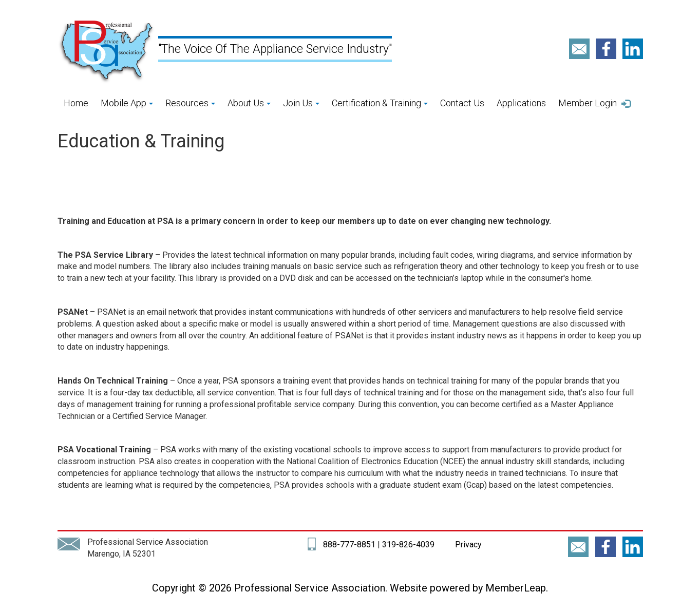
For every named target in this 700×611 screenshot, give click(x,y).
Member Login (595, 103)
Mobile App (127, 103)
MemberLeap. (517, 588)
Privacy (467, 545)
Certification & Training (380, 103)
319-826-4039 (408, 545)
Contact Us (462, 103)
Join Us (301, 103)
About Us (249, 103)
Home (76, 103)
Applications (521, 103)
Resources (190, 103)
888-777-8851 (349, 545)
